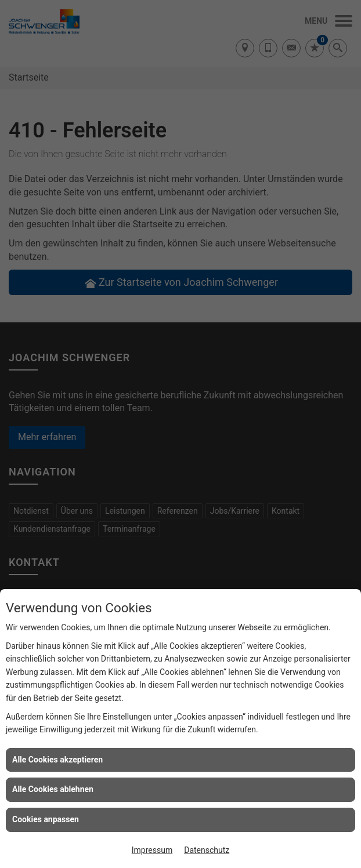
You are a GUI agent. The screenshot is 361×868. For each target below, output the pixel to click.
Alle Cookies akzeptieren (57, 760)
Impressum (152, 850)
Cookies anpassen (46, 819)
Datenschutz (207, 850)
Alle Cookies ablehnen (53, 789)
